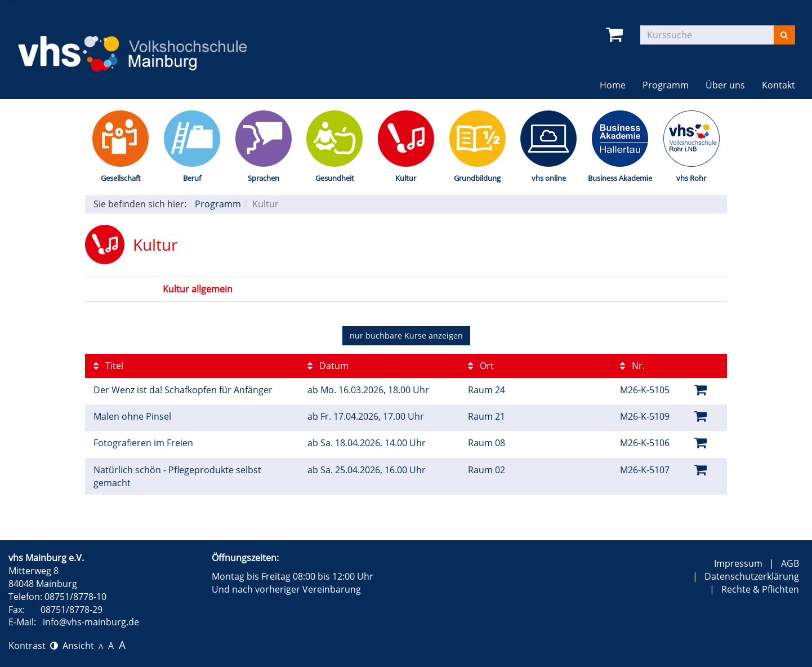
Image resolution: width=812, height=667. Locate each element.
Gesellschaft (121, 178)
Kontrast (33, 646)
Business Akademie (620, 178)
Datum (328, 366)
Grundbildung (477, 178)
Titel (108, 366)
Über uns (725, 85)
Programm (666, 85)
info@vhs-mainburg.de (91, 622)
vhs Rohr (691, 178)
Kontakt (778, 85)
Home (613, 85)
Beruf (192, 178)
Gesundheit (335, 178)
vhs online (549, 178)
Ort (481, 366)
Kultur (406, 178)
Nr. (632, 366)
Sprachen (264, 178)
